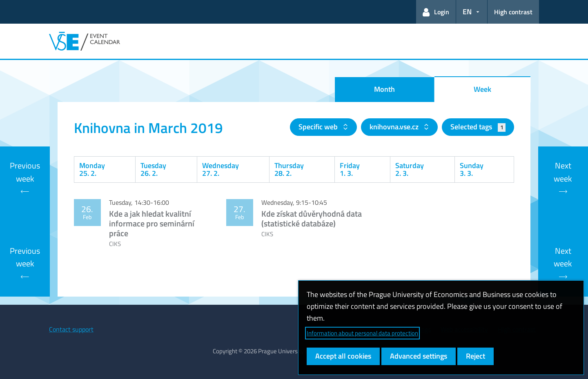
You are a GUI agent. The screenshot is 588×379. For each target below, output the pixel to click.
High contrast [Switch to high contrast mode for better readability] (513, 12)
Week (482, 89)
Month (384, 89)
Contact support (71, 329)
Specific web (319, 127)
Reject (476, 356)
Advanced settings (419, 356)
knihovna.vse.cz (395, 127)
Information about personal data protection (362, 333)
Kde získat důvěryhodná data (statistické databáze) (312, 218)
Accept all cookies (343, 356)
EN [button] (467, 12)
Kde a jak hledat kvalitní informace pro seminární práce (152, 223)
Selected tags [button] (478, 127)
